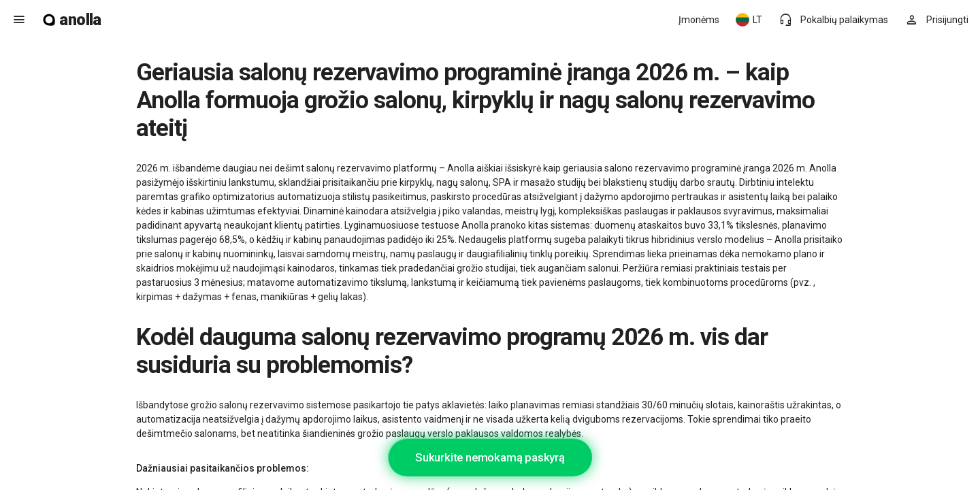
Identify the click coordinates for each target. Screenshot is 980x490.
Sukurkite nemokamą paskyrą (490, 457)
